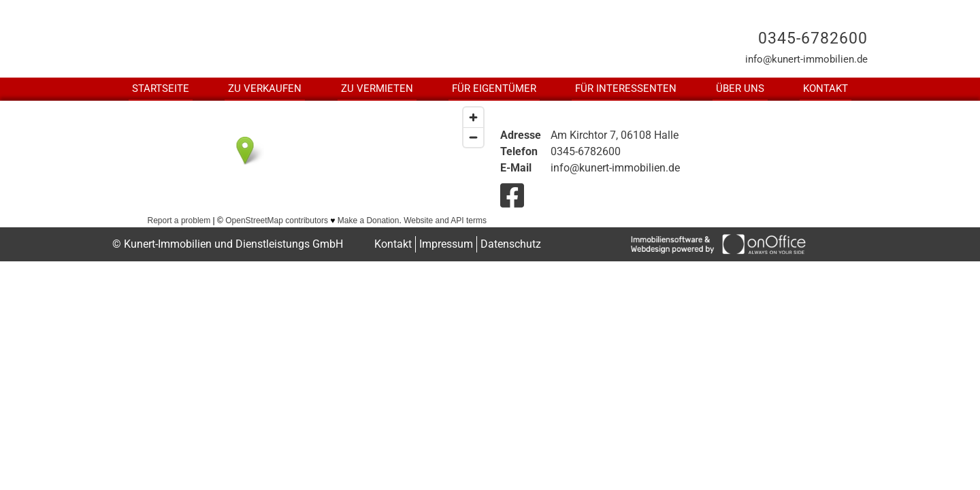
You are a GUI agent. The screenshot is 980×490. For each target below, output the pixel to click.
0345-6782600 (813, 38)
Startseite (161, 88)
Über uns (740, 88)
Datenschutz (511, 244)
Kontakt (826, 88)
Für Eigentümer (494, 88)
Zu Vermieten (377, 88)
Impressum (446, 244)
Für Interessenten (626, 88)
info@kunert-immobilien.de (806, 59)
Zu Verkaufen (265, 88)
